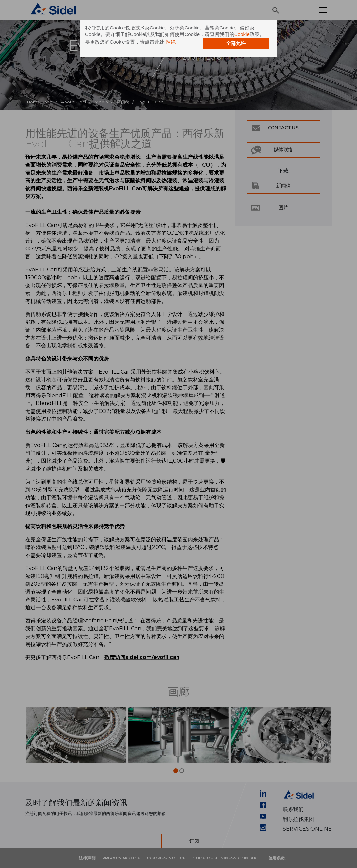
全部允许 (236, 43)
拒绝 (171, 42)
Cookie (242, 34)
